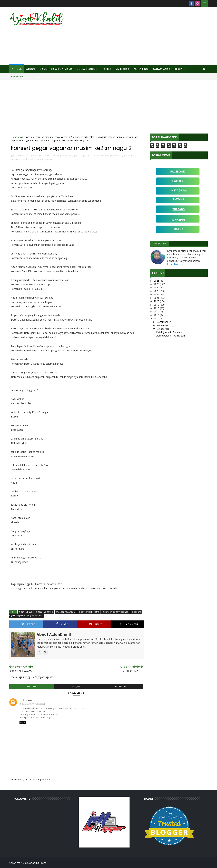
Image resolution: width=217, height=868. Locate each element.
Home (18, 69)
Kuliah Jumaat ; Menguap (170, 332)
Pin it (96, 624)
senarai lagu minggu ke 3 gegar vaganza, (32, 159)
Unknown (26, 700)
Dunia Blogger (88, 69)
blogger (32, 686)
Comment (129, 624)
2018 (157, 308)
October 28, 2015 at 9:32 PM (33, 704)
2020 (157, 301)
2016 (157, 315)
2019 (157, 305)
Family (107, 69)
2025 (157, 284)
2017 (157, 312)
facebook (121, 686)
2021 (157, 298)
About (31, 69)
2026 (157, 281)
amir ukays (26, 137)
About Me (160, 243)
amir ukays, (51, 156)
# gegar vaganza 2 (66, 612)
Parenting (141, 69)
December (163, 322)
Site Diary (18, 77)
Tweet (28, 624)
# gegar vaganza (44, 612)
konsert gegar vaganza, (123, 156)
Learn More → (175, 264)
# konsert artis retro (89, 612)
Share (62, 624)
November (163, 325)
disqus (76, 686)
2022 (157, 294)
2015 (157, 318)
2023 (157, 291)
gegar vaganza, (65, 156)
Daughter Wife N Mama (56, 69)
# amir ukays (26, 612)
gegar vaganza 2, (82, 156)
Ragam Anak (161, 69)
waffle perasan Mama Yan (170, 336)
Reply (23, 722)
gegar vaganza (43, 137)
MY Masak (122, 69)
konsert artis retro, (101, 156)
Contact (36, 77)
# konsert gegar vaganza (115, 612)
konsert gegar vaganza (110, 137)
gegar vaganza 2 (63, 137)
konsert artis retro (85, 137)
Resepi (179, 69)
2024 (157, 287)
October (161, 329)
